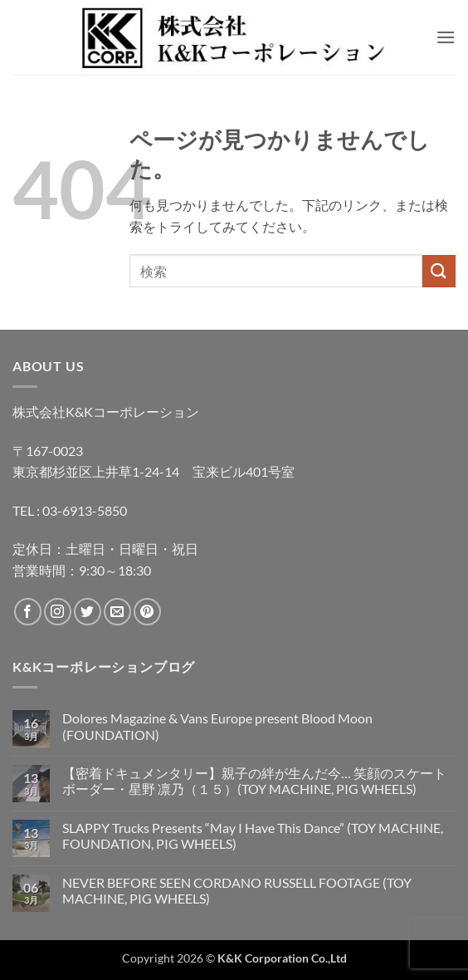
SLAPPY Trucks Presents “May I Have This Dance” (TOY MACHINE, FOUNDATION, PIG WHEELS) (253, 835)
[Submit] (439, 271)
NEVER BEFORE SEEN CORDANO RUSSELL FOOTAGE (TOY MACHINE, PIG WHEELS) (237, 890)
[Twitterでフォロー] (88, 612)
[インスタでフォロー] (58, 612)
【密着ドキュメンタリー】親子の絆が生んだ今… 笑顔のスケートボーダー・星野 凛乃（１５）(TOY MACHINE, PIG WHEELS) (254, 781)
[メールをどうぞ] (117, 612)
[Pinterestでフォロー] (147, 612)
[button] (446, 37)
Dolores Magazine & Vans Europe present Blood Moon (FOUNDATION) (217, 726)
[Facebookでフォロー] (28, 612)
